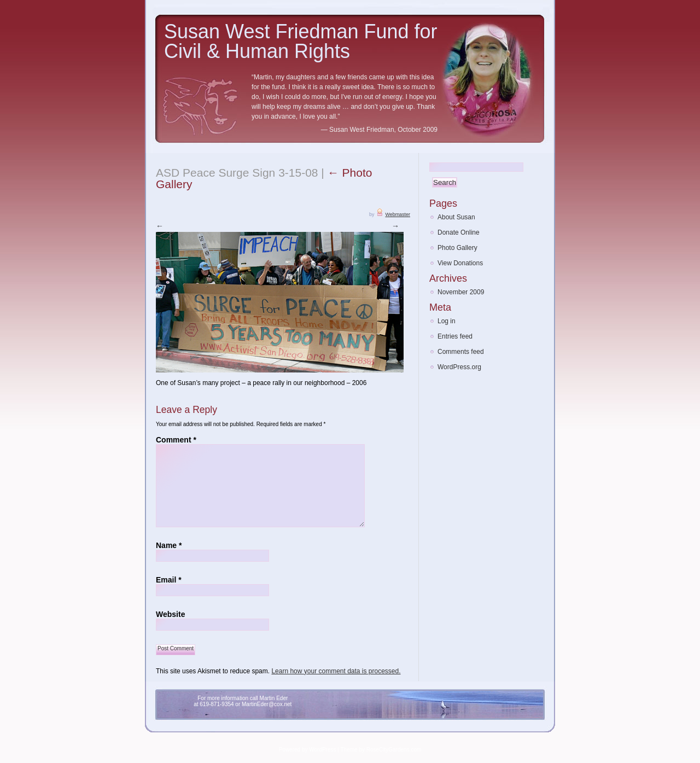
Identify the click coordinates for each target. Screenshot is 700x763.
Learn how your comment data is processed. (336, 671)
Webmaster (398, 214)
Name (169, 545)
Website (170, 614)
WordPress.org (459, 367)
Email (169, 579)
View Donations (460, 263)
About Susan (456, 217)
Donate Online (459, 232)
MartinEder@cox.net (267, 704)
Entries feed (455, 336)
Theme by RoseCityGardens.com (381, 749)
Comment (176, 439)
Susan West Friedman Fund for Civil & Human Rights (301, 41)
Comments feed (461, 352)
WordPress (322, 749)
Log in (447, 321)
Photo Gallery (457, 248)
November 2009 (461, 292)
